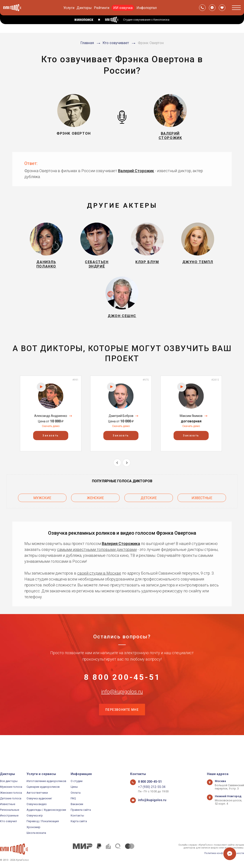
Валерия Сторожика (121, 555)
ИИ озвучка (123, 8)
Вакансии (77, 804)
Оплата (76, 793)
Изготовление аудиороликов (46, 781)
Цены (74, 787)
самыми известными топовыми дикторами (97, 561)
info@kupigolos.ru (122, 713)
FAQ (73, 798)
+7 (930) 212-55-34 (150, 787)
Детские (149, 511)
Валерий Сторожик (136, 174)
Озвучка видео (37, 804)
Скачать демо (51, 440)
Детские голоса (11, 798)
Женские (95, 511)
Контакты (77, 815)
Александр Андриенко (51, 430)
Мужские (42, 511)
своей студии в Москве (99, 584)
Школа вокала (36, 833)
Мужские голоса (11, 787)
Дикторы (84, 8)
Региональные (10, 810)
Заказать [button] (51, 450)
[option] (51, 428)
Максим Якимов (191, 430)
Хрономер (33, 827)
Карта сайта (79, 821)
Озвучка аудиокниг (39, 798)
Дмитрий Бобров (121, 430)
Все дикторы (9, 781)
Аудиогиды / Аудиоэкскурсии (46, 810)
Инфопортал (147, 8)
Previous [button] (117, 477)
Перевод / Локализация (43, 821)
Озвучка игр (35, 815)
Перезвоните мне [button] (122, 735)
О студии (77, 781)
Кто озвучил (8, 821)
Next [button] (126, 477)
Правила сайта (81, 810)
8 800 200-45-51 (122, 691)
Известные (202, 511)
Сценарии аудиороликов (43, 787)
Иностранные (9, 815)
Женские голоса (11, 793)
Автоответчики (37, 793)
